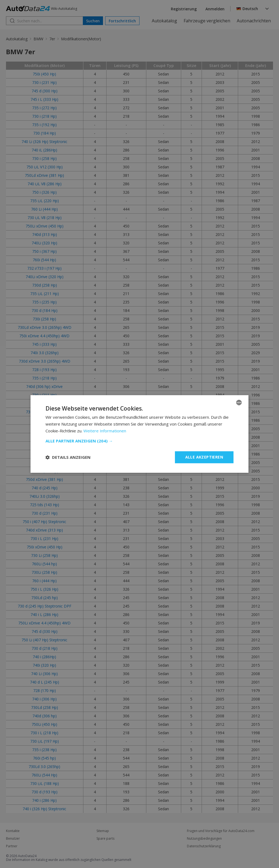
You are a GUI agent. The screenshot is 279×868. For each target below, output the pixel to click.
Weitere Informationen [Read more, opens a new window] (105, 431)
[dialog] (139, 434)
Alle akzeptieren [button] (204, 457)
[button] (139, 441)
